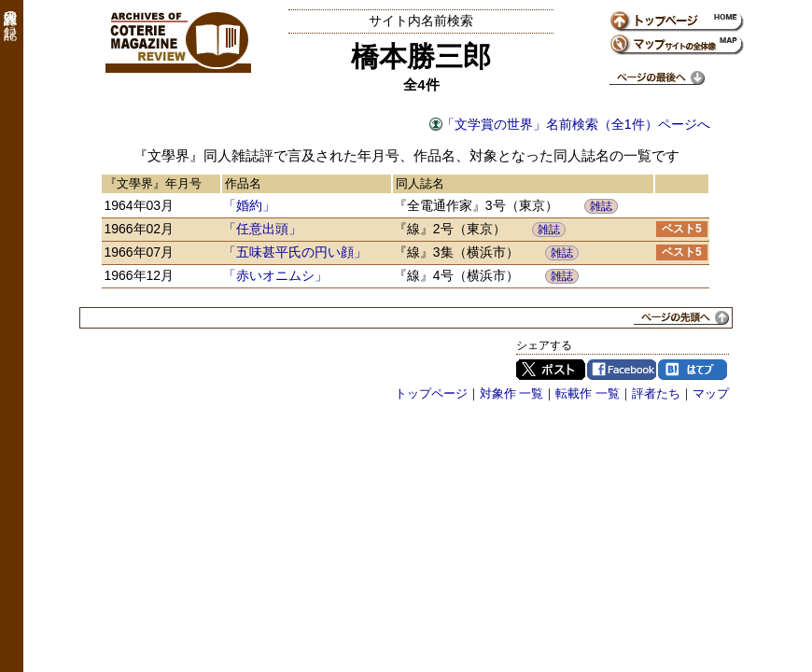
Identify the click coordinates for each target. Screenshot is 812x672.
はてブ (693, 370)
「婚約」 (249, 205)
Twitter (551, 370)
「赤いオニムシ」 (275, 275)
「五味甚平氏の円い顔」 (295, 252)
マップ (711, 393)
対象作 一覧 (512, 393)
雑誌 (601, 206)
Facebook (622, 370)
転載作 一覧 (588, 393)
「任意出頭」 (262, 229)
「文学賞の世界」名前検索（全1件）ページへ (576, 124)
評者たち (656, 393)
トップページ (431, 393)
